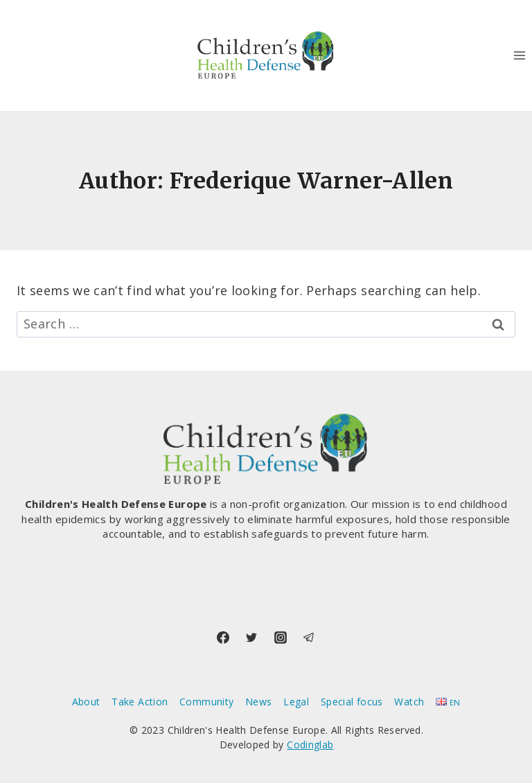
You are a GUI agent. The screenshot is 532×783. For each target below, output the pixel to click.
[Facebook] (223, 637)
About (86, 702)
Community (206, 702)
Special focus (352, 702)
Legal (296, 702)
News (258, 702)
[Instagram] (281, 637)
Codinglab (310, 745)
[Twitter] (251, 637)
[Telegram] (309, 637)
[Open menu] (519, 55)
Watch (409, 702)
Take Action (140, 702)
